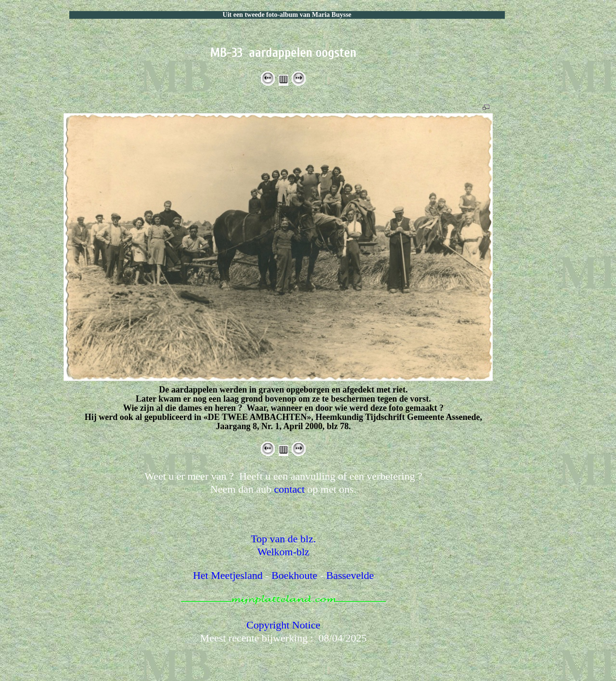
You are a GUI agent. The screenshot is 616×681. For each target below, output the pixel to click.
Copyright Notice (283, 625)
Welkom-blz (283, 552)
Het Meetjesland (228, 575)
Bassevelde (350, 575)
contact (290, 489)
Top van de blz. (283, 539)
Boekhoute (294, 575)
